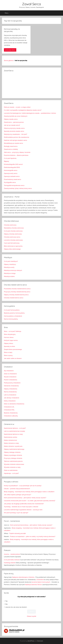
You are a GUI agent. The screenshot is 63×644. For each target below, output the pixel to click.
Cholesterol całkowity (11, 416)
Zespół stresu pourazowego (13, 349)
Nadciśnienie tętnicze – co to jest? (15, 428)
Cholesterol (40, 580)
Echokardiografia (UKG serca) (13, 164)
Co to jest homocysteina (12, 310)
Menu (5, 13)
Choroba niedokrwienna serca (14, 298)
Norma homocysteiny (11, 319)
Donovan (40, 641)
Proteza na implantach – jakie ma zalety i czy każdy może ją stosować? (33, 536)
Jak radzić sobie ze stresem (13, 358)
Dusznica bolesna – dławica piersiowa (16, 155)
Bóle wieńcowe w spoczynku (13, 246)
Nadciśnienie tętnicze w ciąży (13, 434)
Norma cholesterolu (10, 392)
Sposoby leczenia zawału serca (14, 131)
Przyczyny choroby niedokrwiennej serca (17, 292)
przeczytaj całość (10, 50)
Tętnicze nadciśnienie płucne (13, 461)
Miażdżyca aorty (9, 267)
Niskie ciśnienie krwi (10, 440)
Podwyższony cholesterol (12, 383)
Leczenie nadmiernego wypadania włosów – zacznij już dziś (23, 510)
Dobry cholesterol (10, 401)
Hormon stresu (9, 337)
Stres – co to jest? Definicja (13, 331)
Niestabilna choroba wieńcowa (14, 228)
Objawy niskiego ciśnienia (12, 452)
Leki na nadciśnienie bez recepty (14, 431)
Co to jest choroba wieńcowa (13, 231)
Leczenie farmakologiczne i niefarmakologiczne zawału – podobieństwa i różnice (30, 113)
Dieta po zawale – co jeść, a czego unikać (17, 107)
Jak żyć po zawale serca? (12, 125)
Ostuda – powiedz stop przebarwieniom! (17, 489)
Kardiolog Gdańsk (10, 563)
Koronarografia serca (11, 170)
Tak (6, 601)
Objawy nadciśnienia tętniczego (14, 449)
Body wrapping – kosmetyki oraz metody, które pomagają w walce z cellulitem (29, 492)
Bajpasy (6, 161)
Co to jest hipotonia (10, 158)
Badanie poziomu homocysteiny (14, 313)
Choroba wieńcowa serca (12, 237)
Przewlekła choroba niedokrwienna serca (17, 289)
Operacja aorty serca (11, 173)
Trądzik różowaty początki (17, 533)
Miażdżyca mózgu (10, 273)
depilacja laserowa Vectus (33, 585)
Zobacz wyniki (31, 616)
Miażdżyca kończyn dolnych (13, 270)
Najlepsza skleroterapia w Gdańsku (23, 577)
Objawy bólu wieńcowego (12, 249)
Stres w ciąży (8, 352)
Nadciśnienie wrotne (11, 437)
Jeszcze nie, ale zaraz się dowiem (16, 607)
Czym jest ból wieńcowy (12, 243)
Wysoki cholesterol (10, 377)
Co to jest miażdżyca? (11, 261)
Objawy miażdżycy (10, 264)
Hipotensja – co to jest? (11, 473)
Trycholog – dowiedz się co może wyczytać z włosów (21, 507)
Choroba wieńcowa (10, 225)
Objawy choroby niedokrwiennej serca (16, 295)
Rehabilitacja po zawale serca (13, 143)
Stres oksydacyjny (10, 334)
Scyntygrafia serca (10, 182)
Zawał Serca (31, 4)
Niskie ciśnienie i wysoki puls (13, 446)
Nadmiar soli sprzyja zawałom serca (15, 140)
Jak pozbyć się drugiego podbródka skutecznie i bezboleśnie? (24, 504)
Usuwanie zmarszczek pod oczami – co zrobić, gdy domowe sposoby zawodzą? (30, 501)
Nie (6, 604)
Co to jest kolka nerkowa (12, 560)
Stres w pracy (8, 355)
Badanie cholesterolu (11, 413)
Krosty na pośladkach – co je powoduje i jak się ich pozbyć (23, 486)
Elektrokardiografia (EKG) (12, 167)
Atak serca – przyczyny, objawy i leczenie (17, 152)
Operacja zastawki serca (12, 176)
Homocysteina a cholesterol (13, 316)
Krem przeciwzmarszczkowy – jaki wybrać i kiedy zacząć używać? (25, 498)
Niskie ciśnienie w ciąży (11, 443)
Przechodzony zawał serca (12, 179)
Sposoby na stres (9, 346)
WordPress (31, 641)
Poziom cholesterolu (11, 380)
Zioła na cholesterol (10, 374)
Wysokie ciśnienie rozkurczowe (14, 464)
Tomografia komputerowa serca (14, 185)
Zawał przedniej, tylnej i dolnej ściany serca (18, 188)
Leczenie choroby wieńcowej (13, 240)
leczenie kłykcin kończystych (41, 582)
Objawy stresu (9, 343)
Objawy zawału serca (11, 119)
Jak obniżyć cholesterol (12, 398)
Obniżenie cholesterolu (11, 386)
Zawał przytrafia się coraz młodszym (16, 116)
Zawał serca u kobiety (11, 149)
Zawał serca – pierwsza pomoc (14, 122)
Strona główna (9, 60)
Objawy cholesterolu (11, 389)
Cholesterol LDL (9, 407)
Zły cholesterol (9, 371)
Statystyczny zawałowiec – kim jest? (16, 134)
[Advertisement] (31, 85)
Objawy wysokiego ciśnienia (13, 455)
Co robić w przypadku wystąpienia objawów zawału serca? (23, 110)
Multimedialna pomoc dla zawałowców (17, 137)
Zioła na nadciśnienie (11, 470)
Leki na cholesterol (10, 395)
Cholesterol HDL (9, 410)
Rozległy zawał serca (11, 146)
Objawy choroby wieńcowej (13, 234)
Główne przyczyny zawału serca (14, 128)
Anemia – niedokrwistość (12, 554)
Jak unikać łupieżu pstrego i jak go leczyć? (18, 495)
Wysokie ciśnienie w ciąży (12, 467)
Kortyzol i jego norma (11, 340)
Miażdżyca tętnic (9, 276)
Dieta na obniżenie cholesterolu (14, 404)
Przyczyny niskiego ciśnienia (13, 458)
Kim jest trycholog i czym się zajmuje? (16, 513)
